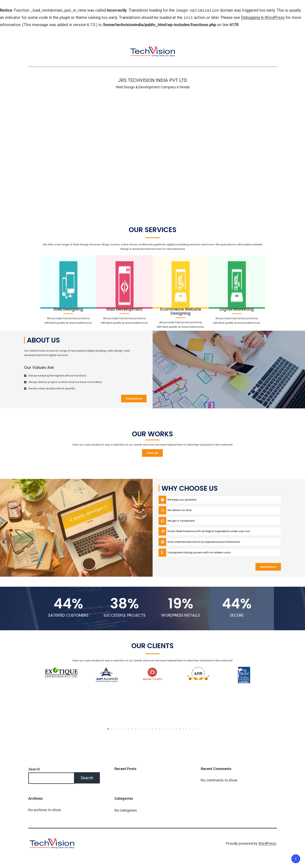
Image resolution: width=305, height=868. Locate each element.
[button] (108, 728)
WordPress (267, 843)
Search (34, 768)
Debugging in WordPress (263, 17)
